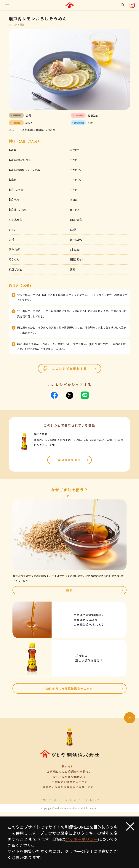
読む (95, 590)
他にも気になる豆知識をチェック (85, 688)
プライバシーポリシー (52, 800)
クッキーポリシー (74, 800)
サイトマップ (92, 800)
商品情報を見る (74, 460)
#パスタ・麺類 (17, 24)
